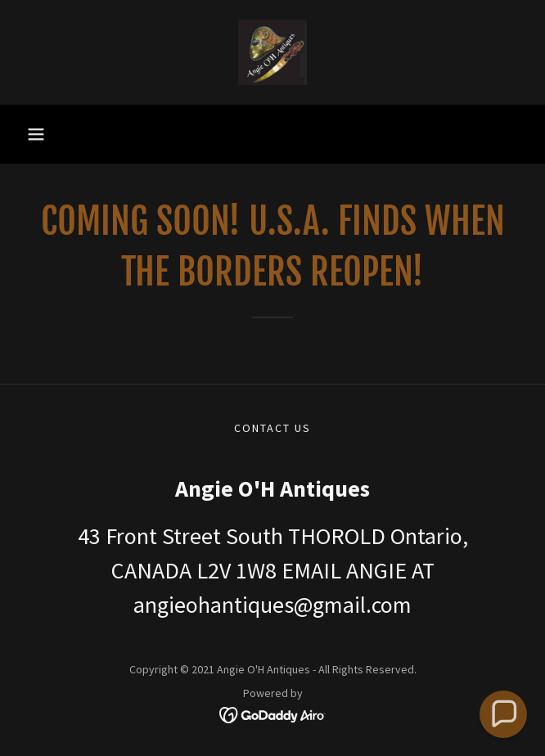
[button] (36, 134)
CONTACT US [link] (272, 428)
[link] (272, 52)
